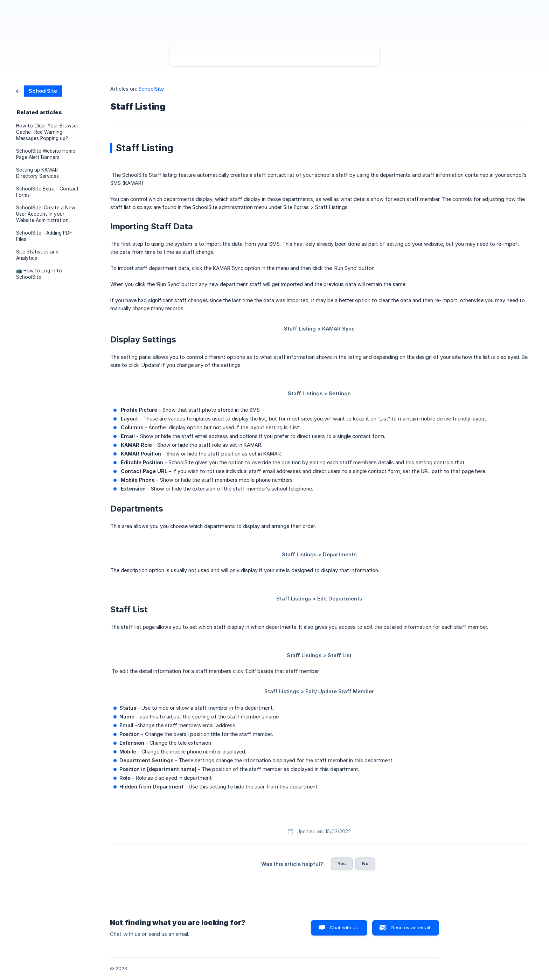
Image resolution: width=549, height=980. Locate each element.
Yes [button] (342, 863)
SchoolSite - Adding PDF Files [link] (44, 236)
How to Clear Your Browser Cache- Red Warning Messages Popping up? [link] (47, 132)
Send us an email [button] (411, 927)
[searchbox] (274, 55)
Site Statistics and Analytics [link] (37, 255)
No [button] (365, 863)
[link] (39, 91)
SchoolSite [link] (151, 89)
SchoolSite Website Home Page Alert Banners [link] (46, 154)
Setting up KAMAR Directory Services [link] (37, 173)
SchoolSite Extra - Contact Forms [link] (47, 192)
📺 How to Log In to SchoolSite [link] (39, 274)
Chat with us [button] (344, 927)
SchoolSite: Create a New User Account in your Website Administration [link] (46, 214)
